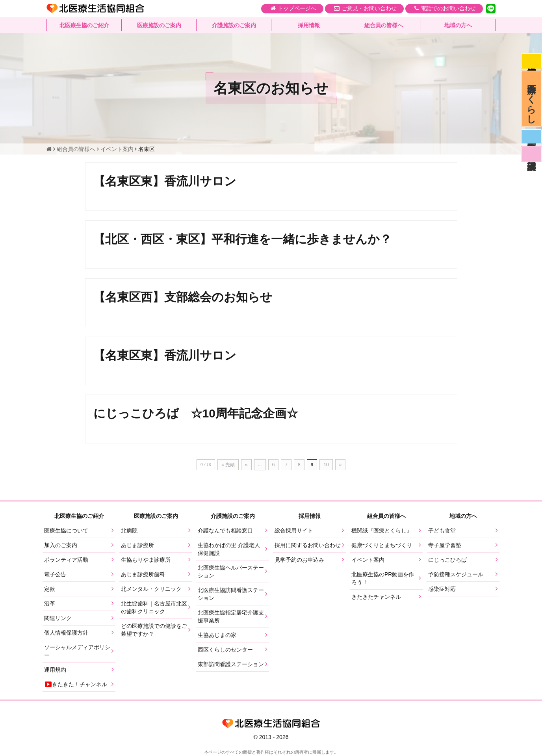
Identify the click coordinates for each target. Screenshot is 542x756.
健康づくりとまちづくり (382, 546)
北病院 (129, 531)
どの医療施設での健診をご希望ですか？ (154, 631)
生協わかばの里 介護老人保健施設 (229, 550)
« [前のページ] (246, 466)
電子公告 (55, 575)
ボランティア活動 (66, 560)
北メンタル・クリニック (151, 590)
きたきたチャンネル (376, 598)
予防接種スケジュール (456, 575)
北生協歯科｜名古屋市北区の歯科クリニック (154, 608)
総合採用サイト (294, 531)
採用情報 (309, 26)
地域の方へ (458, 26)
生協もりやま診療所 (146, 560)
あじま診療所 (137, 546)
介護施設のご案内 (234, 26)
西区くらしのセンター (225, 650)
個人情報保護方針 (66, 633)
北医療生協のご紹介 (84, 26)
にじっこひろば (447, 560)
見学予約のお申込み (299, 560)
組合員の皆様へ (384, 26)
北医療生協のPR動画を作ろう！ (383, 579)
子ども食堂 (442, 531)
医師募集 (531, 141)
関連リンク (58, 619)
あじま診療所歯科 (143, 575)
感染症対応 (531, 61)
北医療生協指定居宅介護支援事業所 (231, 617)
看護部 (531, 159)
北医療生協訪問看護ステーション (231, 595)
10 (326, 466)
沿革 (50, 604)
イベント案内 (368, 560)
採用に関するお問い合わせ (308, 546)
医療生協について (66, 531)
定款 (50, 590)
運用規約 (55, 670)
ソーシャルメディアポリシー (77, 652)
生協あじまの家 (217, 636)
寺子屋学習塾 (445, 546)
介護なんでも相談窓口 (225, 531)
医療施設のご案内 (159, 26)
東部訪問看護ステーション (231, 665)
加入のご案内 (61, 546)
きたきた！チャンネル (76, 685)
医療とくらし (531, 101)
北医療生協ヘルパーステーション (231, 572)
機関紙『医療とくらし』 (382, 531)
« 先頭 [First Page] (228, 466)
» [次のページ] (341, 466)
